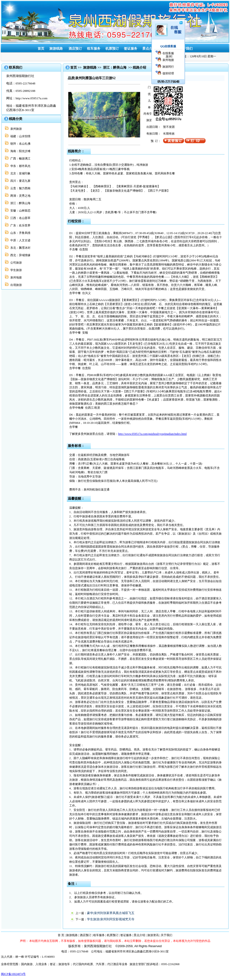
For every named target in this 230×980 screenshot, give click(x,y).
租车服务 (94, 49)
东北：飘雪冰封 (20, 248)
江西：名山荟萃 (20, 218)
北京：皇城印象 (20, 173)
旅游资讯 (153, 935)
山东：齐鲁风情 (20, 233)
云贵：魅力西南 (20, 188)
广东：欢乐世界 (20, 225)
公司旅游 (15, 263)
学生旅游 (15, 270)
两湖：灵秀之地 (20, 196)
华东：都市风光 (20, 166)
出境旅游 (15, 285)
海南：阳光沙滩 (20, 151)
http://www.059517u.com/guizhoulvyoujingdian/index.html (152, 434)
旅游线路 (56, 49)
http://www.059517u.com (32, 98)
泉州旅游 (15, 129)
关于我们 (167, 935)
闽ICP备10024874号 (13, 974)
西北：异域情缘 (20, 255)
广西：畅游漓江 (20, 159)
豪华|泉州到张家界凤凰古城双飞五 (111, 913)
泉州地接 (15, 277)
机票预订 (112, 49)
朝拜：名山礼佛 (20, 144)
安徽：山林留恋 (20, 211)
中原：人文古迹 (20, 240)
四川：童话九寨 (20, 181)
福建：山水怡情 (20, 136)
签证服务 (131, 49)
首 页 (61, 935)
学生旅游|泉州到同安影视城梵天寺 (111, 919)
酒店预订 (75, 49)
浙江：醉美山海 (20, 203)
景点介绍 (149, 49)
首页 (41, 49)
